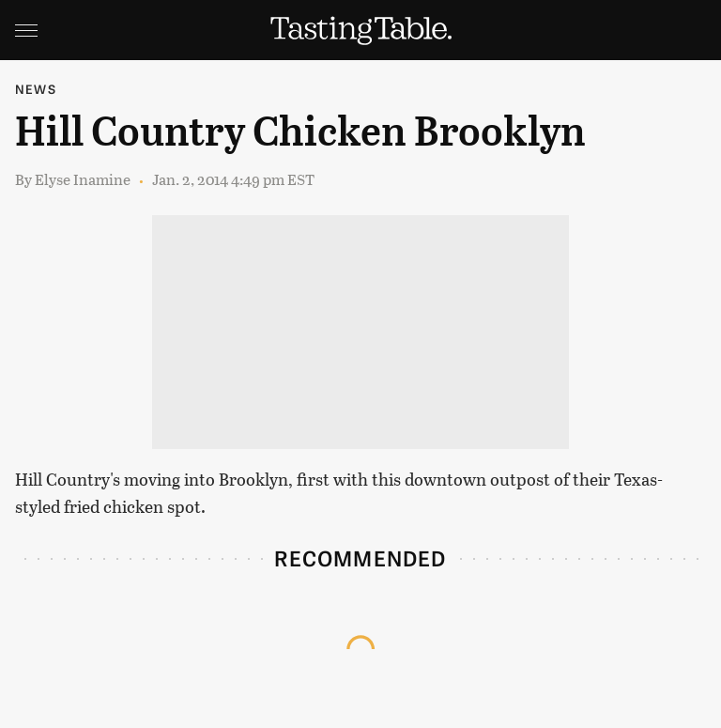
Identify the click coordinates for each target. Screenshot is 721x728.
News (36, 89)
